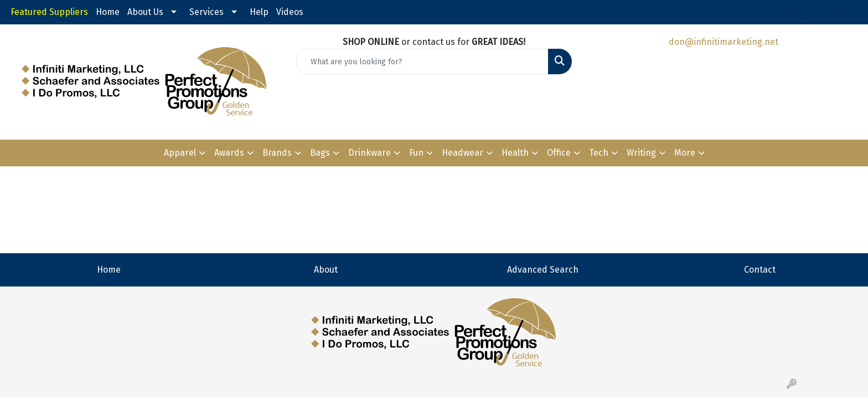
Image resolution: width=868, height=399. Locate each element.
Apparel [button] (180, 153)
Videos (290, 12)
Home (108, 12)
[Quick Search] (423, 62)
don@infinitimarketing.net (724, 42)
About (326, 270)
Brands (277, 153)
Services (206, 12)
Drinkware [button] (370, 153)
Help (259, 12)
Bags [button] (320, 153)
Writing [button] (641, 153)
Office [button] (559, 153)
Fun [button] (416, 153)
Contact (760, 270)
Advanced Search (543, 270)
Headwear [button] (463, 153)
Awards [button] (229, 153)
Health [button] (515, 153)
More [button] (685, 153)
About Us (145, 12)
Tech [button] (599, 153)
